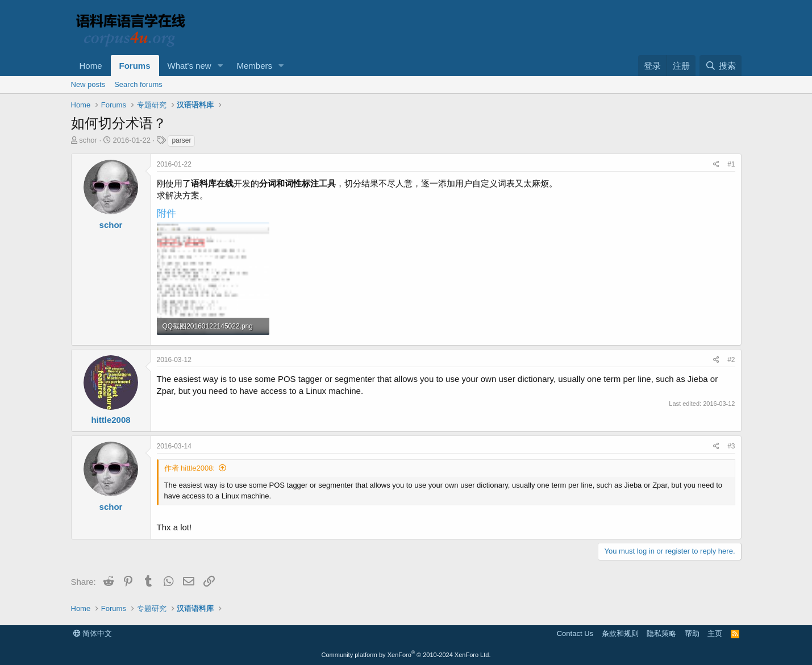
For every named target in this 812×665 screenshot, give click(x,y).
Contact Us (575, 633)
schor (88, 140)
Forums (135, 66)
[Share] (716, 165)
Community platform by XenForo (406, 655)
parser (181, 140)
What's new (190, 66)
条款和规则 (620, 633)
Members (254, 66)
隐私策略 (661, 633)
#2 (731, 360)
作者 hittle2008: (190, 468)
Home (91, 66)
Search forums (138, 84)
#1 (731, 164)
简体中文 (93, 633)
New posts (88, 84)
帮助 (692, 633)
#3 (731, 446)
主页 (715, 633)
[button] (220, 66)
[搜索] (720, 66)
